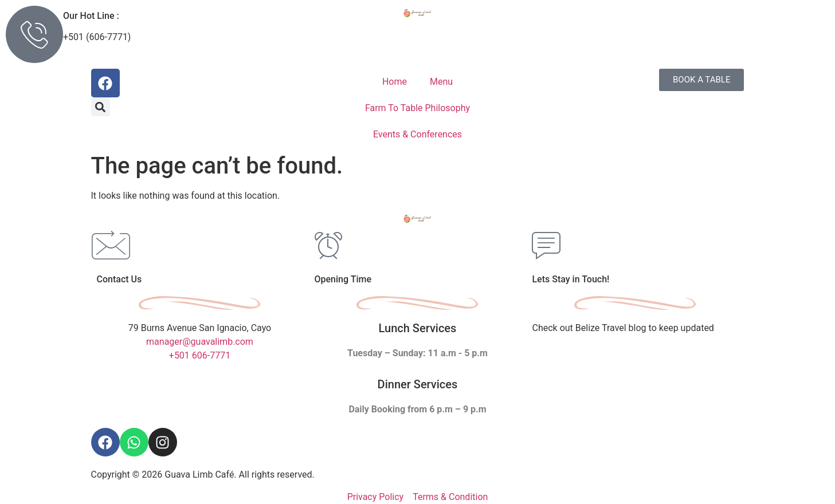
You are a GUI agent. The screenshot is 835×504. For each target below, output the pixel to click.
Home (395, 82)
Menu (441, 82)
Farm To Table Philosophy (417, 108)
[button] (101, 107)
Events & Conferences (417, 134)
